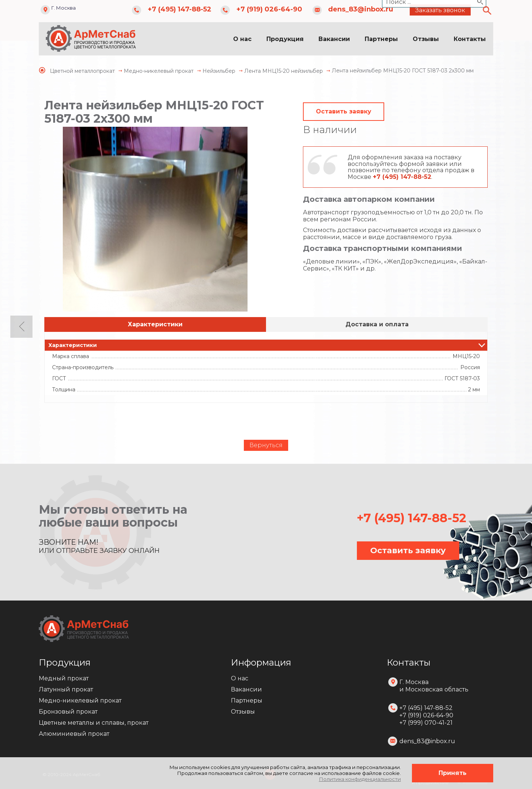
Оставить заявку (344, 111)
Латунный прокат (66, 689)
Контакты (470, 39)
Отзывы (426, 39)
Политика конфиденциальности (360, 779)
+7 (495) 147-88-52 (180, 9)
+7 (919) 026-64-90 (269, 9)
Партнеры (381, 39)
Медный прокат (64, 678)
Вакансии (334, 39)
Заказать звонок (440, 10)
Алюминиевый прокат (74, 734)
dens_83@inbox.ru (361, 9)
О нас (242, 39)
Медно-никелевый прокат (80, 700)
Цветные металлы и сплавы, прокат (94, 723)
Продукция (285, 39)
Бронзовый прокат (68, 712)
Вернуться (266, 445)
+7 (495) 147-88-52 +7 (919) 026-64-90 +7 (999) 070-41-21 (426, 715)
